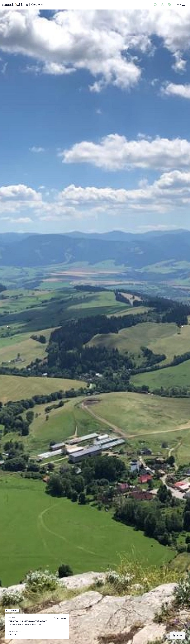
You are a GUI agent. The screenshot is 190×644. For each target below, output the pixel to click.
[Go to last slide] (8, 327)
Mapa (177, 635)
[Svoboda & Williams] (23, 5)
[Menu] (181, 5)
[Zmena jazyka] (169, 5)
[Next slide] (182, 327)
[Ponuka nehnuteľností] (155, 5)
